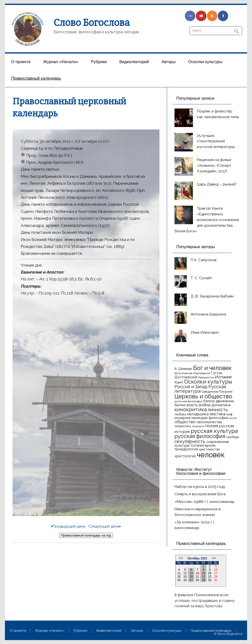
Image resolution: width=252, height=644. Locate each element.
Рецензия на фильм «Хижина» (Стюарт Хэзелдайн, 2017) (214, 166)
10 (216, 570)
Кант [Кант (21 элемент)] (179, 382)
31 (216, 580)
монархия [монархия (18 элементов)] (182, 418)
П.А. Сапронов (204, 260)
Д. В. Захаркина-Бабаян (212, 296)
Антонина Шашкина (208, 314)
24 (216, 577)
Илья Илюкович (205, 332)
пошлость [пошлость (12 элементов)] (198, 426)
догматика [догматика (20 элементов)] (221, 405)
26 (185, 580)
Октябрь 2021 (197, 558)
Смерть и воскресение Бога (200, 494)
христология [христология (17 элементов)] (185, 456)
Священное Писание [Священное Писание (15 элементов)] (217, 392)
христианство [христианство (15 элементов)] (209, 449)
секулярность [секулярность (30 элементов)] (190, 441)
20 (191, 577)
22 (203, 577)
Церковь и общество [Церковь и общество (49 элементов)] (203, 396)
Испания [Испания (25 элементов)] (223, 377)
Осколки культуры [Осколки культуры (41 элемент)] (208, 382)
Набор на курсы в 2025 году (200, 487)
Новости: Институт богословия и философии (201, 472)
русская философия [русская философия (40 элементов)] (200, 436)
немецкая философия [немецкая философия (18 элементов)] (210, 418)
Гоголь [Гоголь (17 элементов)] (217, 373)
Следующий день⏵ (105, 526)
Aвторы (169, 62)
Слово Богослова (92, 23)
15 (203, 573)
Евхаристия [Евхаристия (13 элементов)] (206, 377)
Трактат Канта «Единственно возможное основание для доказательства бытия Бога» (207, 220)
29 (203, 580)
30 (210, 580)
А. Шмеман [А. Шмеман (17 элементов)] (183, 369)
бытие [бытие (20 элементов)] (180, 405)
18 (179, 577)
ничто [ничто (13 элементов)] (233, 418)
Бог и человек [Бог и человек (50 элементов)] (213, 368)
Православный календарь (36, 78)
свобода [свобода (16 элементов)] (233, 437)
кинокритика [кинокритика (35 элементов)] (191, 409)
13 (191, 573)
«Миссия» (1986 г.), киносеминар (205, 502)
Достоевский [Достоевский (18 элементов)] (186, 377)
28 (197, 580)
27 (191, 580)
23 (210, 577)
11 (179, 573)
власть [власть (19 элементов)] (192, 405)
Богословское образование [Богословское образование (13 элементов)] (192, 373)
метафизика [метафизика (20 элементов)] (198, 414)
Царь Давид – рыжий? (217, 184)
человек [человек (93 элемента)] (211, 455)
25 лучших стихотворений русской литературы (216, 141)
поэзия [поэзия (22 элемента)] (212, 426)
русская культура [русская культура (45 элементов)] (214, 431)
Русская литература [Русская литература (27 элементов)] (200, 389)
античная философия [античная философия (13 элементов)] (188, 401)
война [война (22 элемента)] (205, 405)
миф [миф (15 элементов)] (229, 414)
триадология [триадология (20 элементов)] (186, 449)
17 (216, 573)
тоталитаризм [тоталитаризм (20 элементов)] (203, 445)
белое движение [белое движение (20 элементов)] (219, 401)
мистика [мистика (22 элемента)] (218, 414)
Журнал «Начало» (61, 62)
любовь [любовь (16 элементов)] (180, 414)
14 (197, 573)
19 (185, 577)
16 (210, 573)
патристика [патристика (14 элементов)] (183, 426)
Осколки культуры (205, 62)
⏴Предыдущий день (68, 526)
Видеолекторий (134, 62)
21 (197, 577)
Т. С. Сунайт (201, 278)
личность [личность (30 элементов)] (218, 409)
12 (185, 573)
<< (181, 558)
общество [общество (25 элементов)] (185, 422)
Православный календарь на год (86, 535)
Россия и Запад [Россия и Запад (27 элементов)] (191, 387)
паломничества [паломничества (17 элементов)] (209, 422)
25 (179, 580)
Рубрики (99, 62)
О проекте (21, 62)
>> (214, 558)
